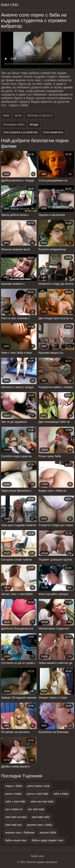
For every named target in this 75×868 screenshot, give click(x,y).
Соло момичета (53, 132)
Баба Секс (10, 5)
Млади (34, 124)
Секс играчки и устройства (20, 132)
